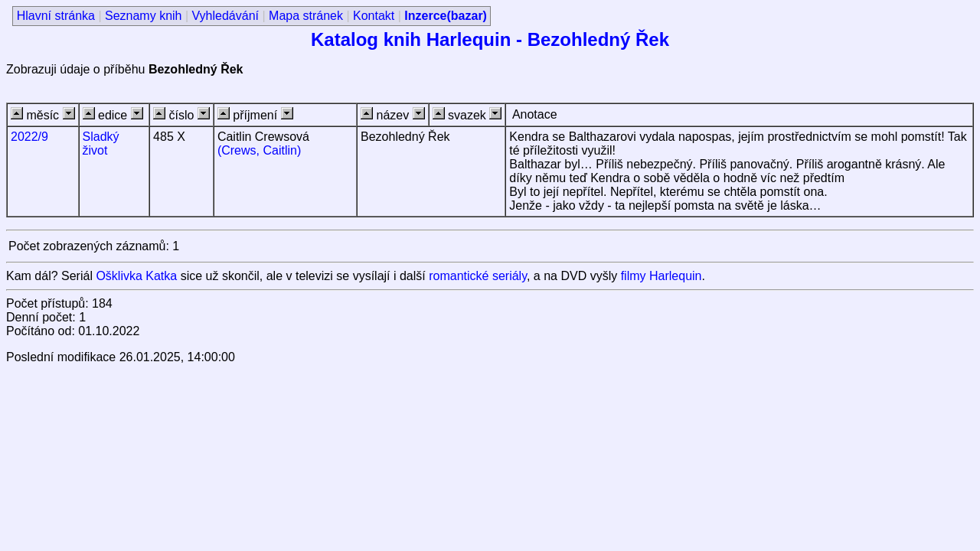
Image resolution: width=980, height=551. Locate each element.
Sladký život (101, 143)
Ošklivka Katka (136, 276)
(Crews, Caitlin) (259, 150)
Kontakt (374, 16)
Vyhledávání (225, 16)
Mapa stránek (306, 16)
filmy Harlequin (661, 276)
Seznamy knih (144, 16)
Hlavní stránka (56, 16)
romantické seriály (478, 276)
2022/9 (29, 137)
